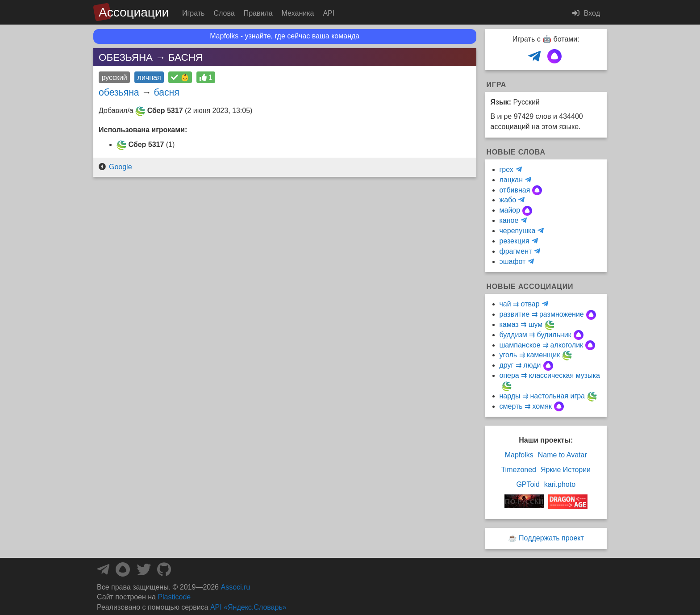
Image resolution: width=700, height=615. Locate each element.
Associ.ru (235, 587)
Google (121, 167)
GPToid (528, 484)
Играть (193, 13)
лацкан (511, 180)
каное (509, 220)
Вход (586, 13)
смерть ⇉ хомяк (526, 406)
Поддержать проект (551, 538)
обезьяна (119, 92)
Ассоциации (134, 12)
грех (506, 169)
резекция (515, 241)
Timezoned (519, 470)
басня (167, 92)
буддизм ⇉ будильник (535, 335)
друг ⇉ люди (520, 365)
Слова (224, 13)
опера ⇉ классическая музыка (550, 375)
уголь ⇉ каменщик (530, 355)
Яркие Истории (566, 470)
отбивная (515, 190)
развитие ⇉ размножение (542, 314)
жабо (508, 200)
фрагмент (516, 251)
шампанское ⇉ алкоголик (542, 345)
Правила (258, 13)
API (329, 13)
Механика (298, 13)
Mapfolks (519, 455)
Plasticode (174, 597)
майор (510, 210)
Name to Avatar (562, 455)
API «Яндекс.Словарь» (248, 607)
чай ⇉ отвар (520, 304)
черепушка (518, 231)
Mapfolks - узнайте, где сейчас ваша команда (285, 36)
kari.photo (560, 484)
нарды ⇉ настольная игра (542, 396)
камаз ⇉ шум (521, 324)
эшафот (513, 261)
